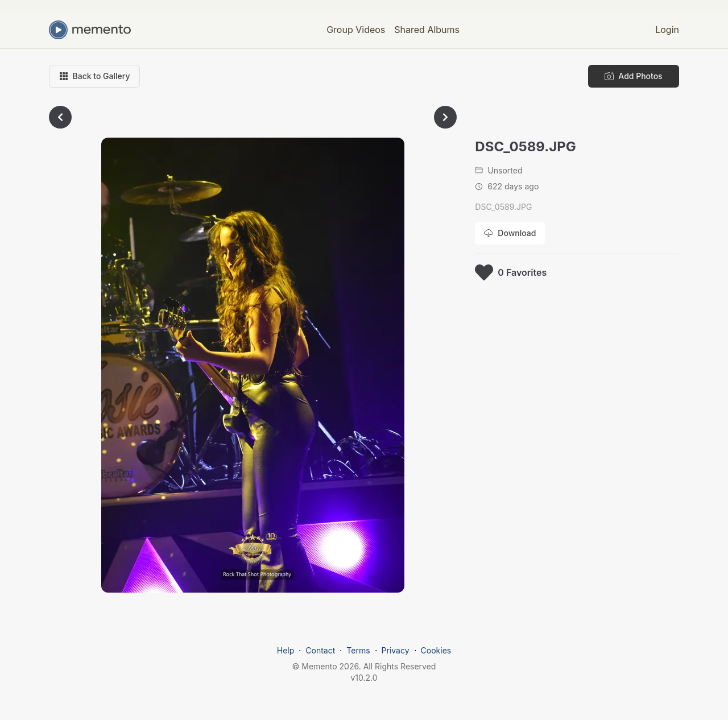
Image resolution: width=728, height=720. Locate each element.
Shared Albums (427, 30)
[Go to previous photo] (60, 117)
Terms (358, 650)
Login (667, 30)
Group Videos (356, 30)
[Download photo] (510, 233)
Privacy (396, 650)
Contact (320, 650)
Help (286, 650)
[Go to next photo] (445, 117)
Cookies (436, 650)
